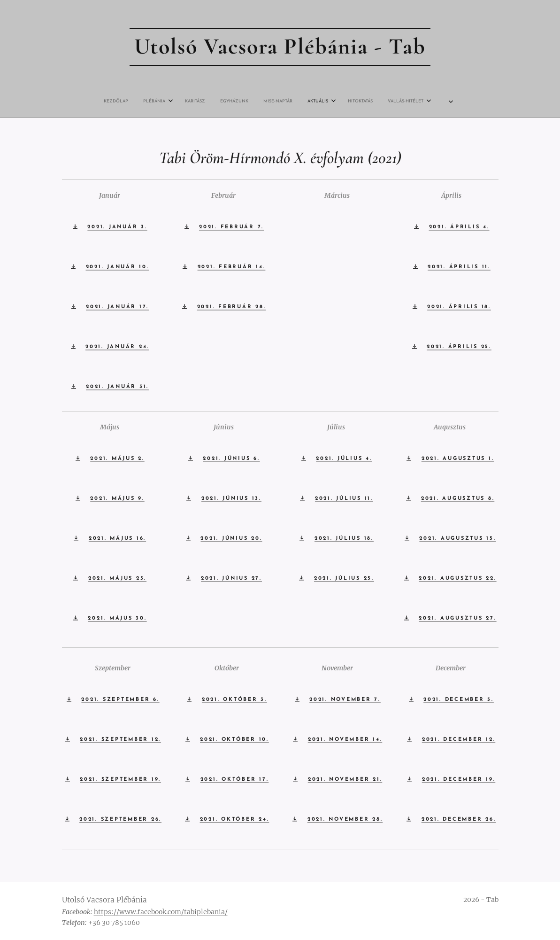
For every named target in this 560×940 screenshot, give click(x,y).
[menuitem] (194, 101)
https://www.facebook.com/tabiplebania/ (161, 912)
